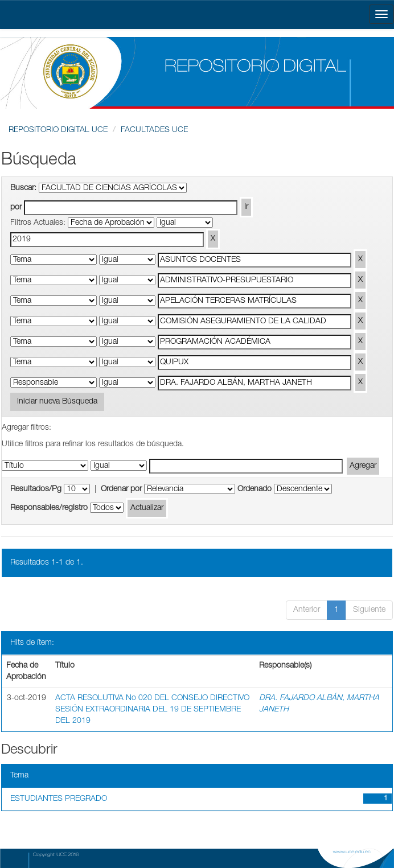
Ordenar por (121, 489)
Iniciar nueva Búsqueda (57, 402)
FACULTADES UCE (154, 130)
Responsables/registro (49, 508)
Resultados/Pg (36, 489)
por (16, 208)
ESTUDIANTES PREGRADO (59, 799)
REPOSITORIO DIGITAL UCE (58, 130)
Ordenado (255, 489)
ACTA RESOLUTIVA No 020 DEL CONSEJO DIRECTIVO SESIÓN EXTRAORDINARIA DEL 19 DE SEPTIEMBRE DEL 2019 (152, 710)
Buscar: (23, 188)
